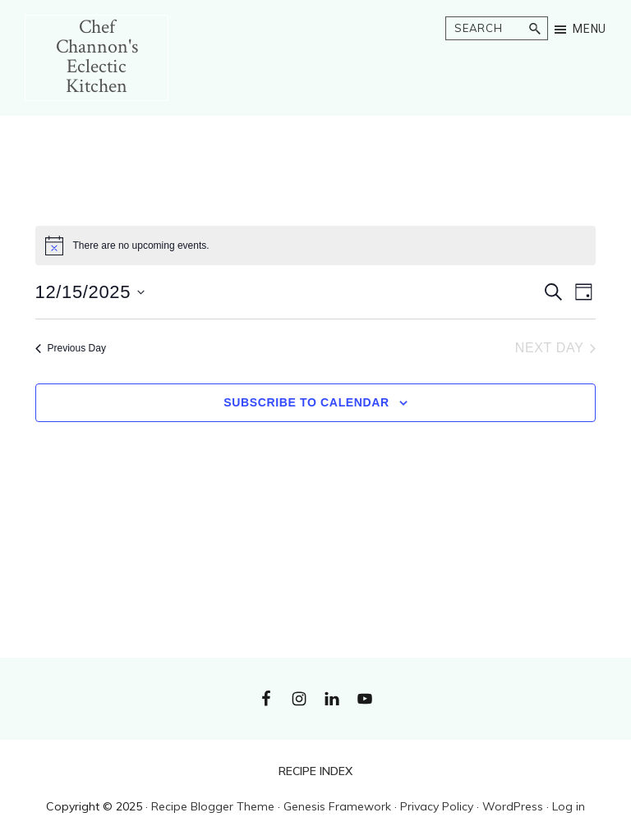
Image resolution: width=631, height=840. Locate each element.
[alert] (316, 246)
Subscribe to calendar (306, 402)
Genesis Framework (337, 806)
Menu (590, 29)
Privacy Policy (437, 806)
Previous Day (71, 348)
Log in (569, 806)
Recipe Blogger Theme (213, 806)
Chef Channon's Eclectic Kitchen (97, 56)
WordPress (513, 806)
